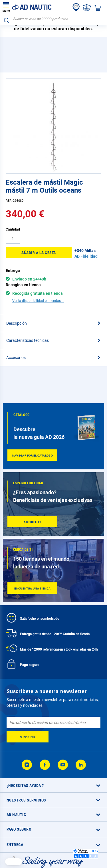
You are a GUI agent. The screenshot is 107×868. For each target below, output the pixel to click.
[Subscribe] (28, 737)
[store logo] (27, 7)
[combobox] (53, 19)
